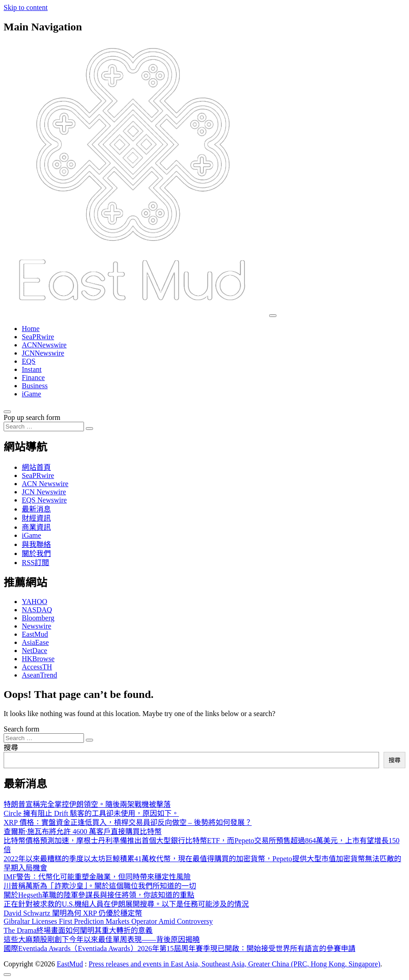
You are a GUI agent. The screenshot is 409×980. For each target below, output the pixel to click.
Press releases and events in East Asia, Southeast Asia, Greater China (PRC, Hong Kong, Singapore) (234, 964)
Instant (32, 369)
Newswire (37, 626)
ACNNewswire (44, 345)
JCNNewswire (43, 353)
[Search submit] (89, 429)
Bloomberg (38, 618)
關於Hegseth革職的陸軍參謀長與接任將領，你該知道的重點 (99, 895)
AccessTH (37, 667)
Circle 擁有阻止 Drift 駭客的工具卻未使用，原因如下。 (91, 813)
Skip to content (26, 7)
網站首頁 (36, 467)
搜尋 (11, 748)
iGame (32, 394)
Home (31, 329)
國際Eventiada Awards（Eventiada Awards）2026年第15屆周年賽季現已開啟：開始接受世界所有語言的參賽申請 (180, 948)
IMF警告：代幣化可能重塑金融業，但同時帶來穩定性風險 (97, 877)
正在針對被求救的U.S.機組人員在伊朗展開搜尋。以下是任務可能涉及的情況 (126, 904)
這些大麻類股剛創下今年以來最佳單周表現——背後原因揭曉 (102, 939)
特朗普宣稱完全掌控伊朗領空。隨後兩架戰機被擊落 (87, 804)
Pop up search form (32, 417)
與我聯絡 (36, 544)
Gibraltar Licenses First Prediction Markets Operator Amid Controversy (108, 921)
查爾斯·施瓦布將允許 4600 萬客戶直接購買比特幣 (83, 831)
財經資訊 (36, 518)
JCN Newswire (44, 492)
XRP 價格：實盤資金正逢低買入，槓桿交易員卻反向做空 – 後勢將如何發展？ (128, 822)
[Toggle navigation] (273, 316)
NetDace (34, 651)
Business (35, 386)
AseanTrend (39, 675)
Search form (22, 729)
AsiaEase (35, 642)
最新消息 (36, 509)
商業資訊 (36, 527)
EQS (29, 361)
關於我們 (36, 553)
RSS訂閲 (35, 563)
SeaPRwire (38, 337)
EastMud (35, 634)
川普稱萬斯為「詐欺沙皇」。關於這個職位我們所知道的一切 (100, 886)
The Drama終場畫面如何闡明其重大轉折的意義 (78, 930)
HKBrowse (38, 659)
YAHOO (34, 602)
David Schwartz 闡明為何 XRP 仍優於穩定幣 (73, 913)
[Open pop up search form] (7, 412)
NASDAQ (37, 610)
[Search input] (44, 427)
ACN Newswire (45, 484)
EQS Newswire (44, 500)
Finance (33, 378)
